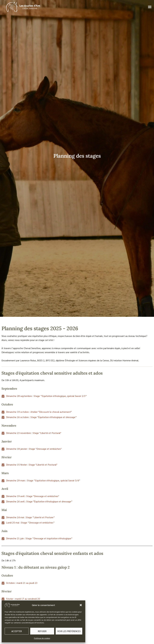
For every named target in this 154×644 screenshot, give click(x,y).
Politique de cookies (42, 638)
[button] (81, 605)
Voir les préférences (69, 631)
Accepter (17, 631)
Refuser (42, 631)
